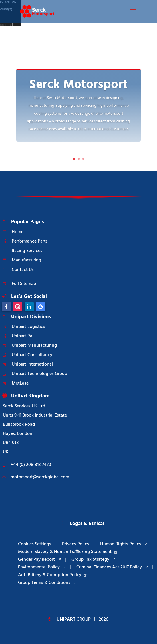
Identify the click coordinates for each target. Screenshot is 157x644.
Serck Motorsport (78, 85)
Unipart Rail (23, 336)
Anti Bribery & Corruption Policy (53, 575)
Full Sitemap (24, 284)
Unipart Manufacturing (34, 346)
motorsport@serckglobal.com (40, 477)
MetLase (20, 383)
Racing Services (27, 251)
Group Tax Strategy (93, 560)
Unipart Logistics (28, 327)
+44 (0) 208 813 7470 (31, 465)
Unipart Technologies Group (39, 374)
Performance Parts (30, 241)
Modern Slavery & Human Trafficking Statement (68, 552)
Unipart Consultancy (32, 355)
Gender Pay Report (39, 560)
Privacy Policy (76, 544)
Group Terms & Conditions (47, 583)
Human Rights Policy (124, 544)
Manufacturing (26, 260)
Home (18, 232)
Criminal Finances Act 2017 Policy (112, 567)
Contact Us (23, 270)
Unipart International (32, 364)
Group (74, 619)
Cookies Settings (35, 544)
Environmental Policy (42, 567)
